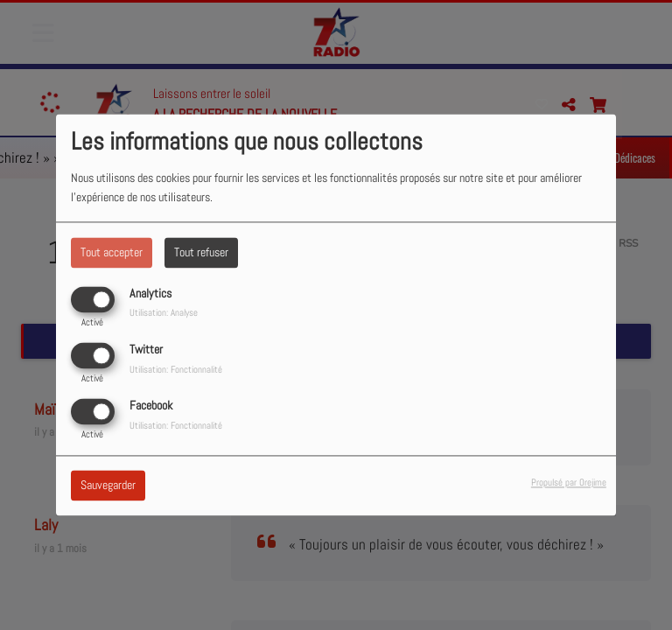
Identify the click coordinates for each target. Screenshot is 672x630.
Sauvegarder (108, 486)
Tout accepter (112, 252)
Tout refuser (201, 252)
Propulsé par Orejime (569, 483)
